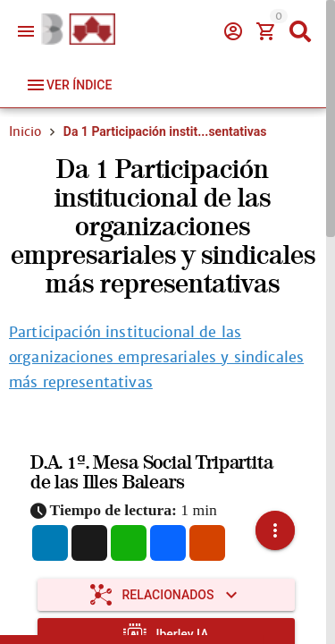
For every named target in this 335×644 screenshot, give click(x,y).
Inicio (25, 131)
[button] (275, 530)
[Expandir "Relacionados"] (166, 595)
